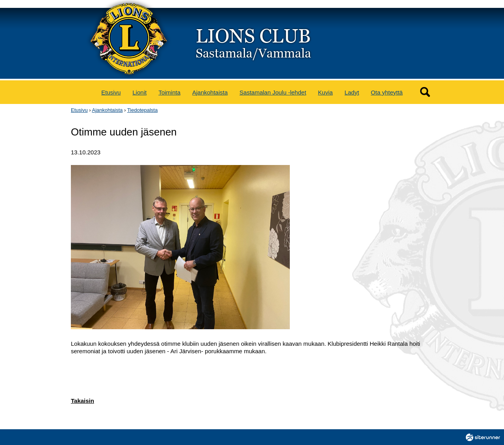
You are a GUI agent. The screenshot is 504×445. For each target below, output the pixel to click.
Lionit (140, 92)
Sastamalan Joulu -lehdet (273, 92)
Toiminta (169, 92)
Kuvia (326, 92)
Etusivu (111, 92)
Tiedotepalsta (143, 110)
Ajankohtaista (210, 92)
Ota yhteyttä (387, 92)
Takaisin (82, 401)
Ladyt (352, 92)
